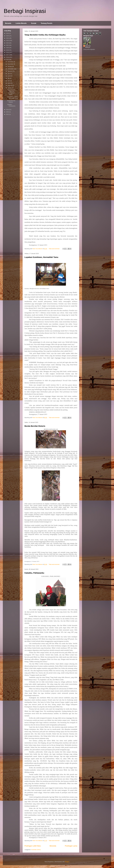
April (9, 81)
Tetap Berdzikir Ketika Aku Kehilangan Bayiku (45, 35)
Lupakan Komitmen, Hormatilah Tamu (41, 257)
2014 (8, 110)
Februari (10, 85)
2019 (8, 50)
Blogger (67, 862)
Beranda (8, 23)
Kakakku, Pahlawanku (34, 573)
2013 (8, 112)
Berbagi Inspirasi (25, 11)
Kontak (34, 23)
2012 (8, 114)
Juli (9, 74)
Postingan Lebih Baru (33, 846)
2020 (8, 48)
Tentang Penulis (47, 23)
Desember (11, 62)
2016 (8, 57)
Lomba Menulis (21, 23)
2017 (8, 55)
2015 (8, 60)
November (11, 64)
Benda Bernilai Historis (35, 426)
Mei (9, 78)
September (11, 69)
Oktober (10, 66)
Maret (9, 83)
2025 (8, 36)
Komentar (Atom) (36, 850)
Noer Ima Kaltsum (88, 47)
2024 (8, 38)
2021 (8, 45)
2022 (8, 43)
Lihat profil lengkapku (89, 49)
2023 (8, 40)
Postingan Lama (71, 846)
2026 (8, 33)
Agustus (10, 71)
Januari (10, 88)
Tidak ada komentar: (54, 249)
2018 (8, 52)
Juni (9, 76)
